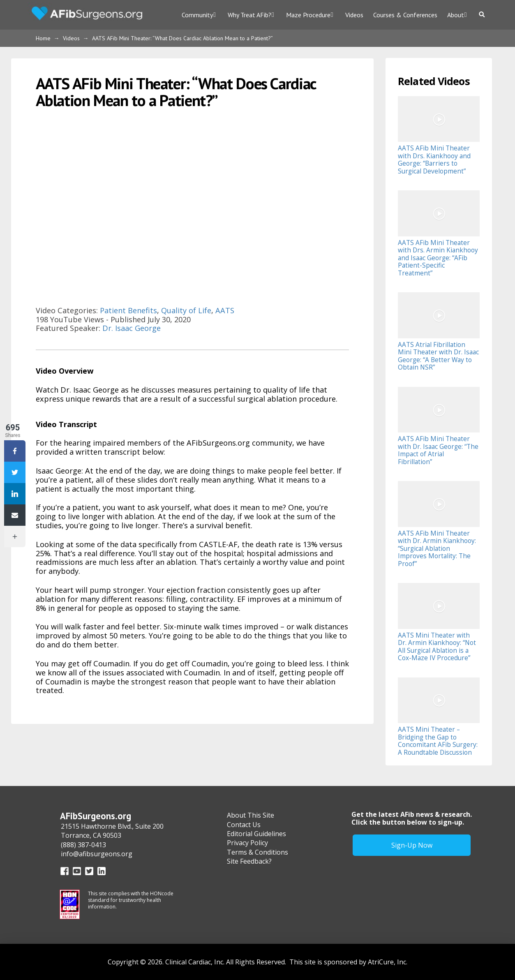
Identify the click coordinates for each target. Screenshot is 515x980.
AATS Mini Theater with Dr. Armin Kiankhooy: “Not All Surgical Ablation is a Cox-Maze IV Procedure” (437, 647)
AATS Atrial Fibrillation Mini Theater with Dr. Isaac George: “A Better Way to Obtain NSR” (438, 356)
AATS (225, 310)
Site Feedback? (249, 861)
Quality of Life (186, 310)
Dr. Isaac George (132, 328)
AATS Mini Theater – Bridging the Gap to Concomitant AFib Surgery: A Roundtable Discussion (438, 741)
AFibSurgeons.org (96, 816)
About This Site (251, 815)
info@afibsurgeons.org (97, 854)
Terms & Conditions (257, 852)
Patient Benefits (128, 310)
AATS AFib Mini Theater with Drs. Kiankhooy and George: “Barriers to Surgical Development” (434, 159)
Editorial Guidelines (256, 834)
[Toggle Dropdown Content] (483, 15)
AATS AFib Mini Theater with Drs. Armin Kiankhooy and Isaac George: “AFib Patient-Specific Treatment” (438, 258)
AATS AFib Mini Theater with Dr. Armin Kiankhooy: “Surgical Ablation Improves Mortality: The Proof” (437, 549)
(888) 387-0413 (83, 845)
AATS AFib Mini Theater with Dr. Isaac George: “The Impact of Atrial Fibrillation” (438, 450)
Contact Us (244, 825)
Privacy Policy (247, 843)
